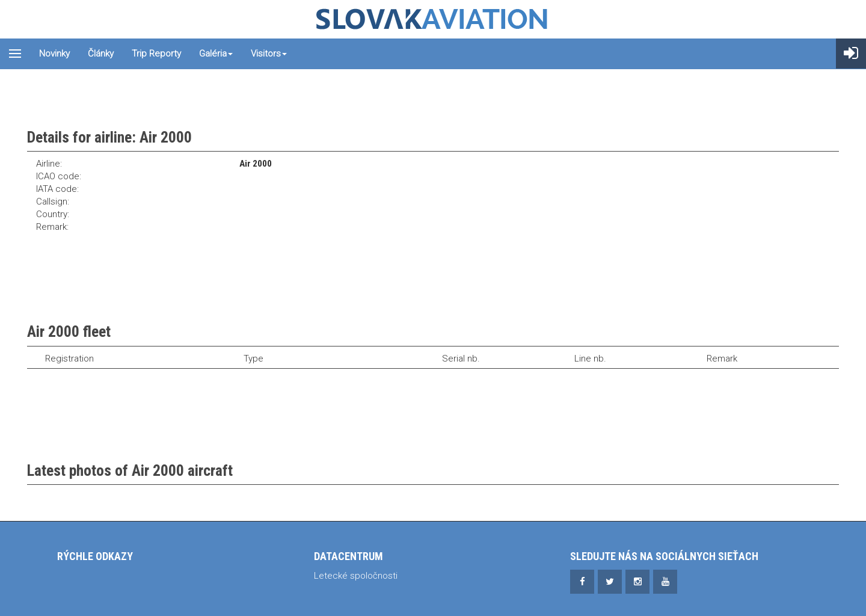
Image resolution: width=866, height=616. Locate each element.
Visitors (269, 54)
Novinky (54, 54)
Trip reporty (156, 54)
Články (101, 54)
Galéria (216, 54)
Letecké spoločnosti (356, 576)
